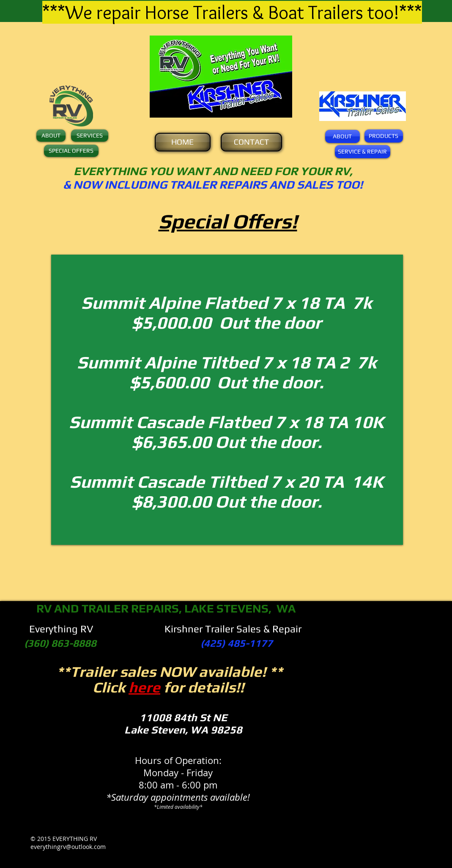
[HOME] (183, 142)
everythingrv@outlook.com (68, 847)
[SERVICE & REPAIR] (363, 152)
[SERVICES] (90, 136)
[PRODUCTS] (384, 136)
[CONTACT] (251, 142)
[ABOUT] (51, 136)
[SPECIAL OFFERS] (71, 151)
